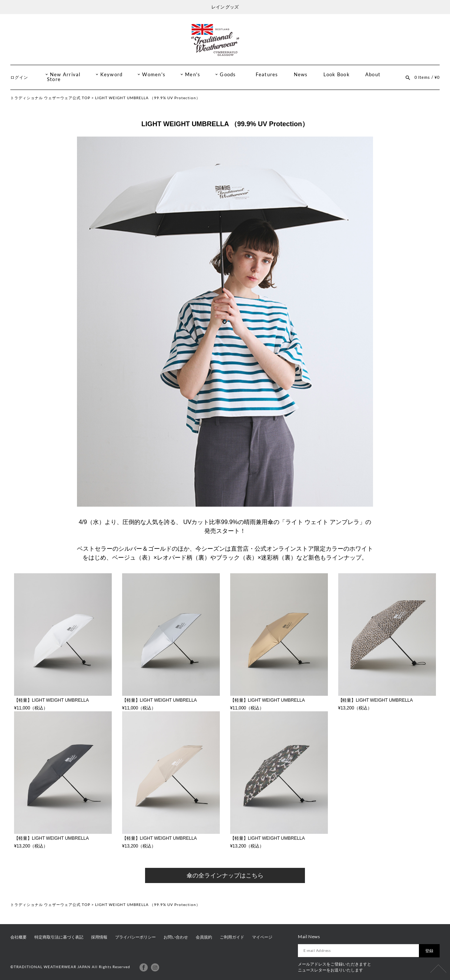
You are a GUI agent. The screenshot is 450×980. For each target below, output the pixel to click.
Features (267, 75)
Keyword (112, 75)
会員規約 (204, 937)
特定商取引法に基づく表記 (59, 937)
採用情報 (99, 937)
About (373, 75)
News (301, 75)
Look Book (337, 75)
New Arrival (65, 75)
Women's (154, 75)
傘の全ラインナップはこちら (225, 875)
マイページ (262, 937)
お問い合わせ (176, 937)
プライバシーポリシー (135, 937)
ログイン (19, 77)
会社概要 (19, 937)
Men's (193, 75)
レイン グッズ (225, 7)
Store (54, 79)
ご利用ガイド (232, 937)
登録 (429, 951)
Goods (228, 75)
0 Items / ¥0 (427, 77)
